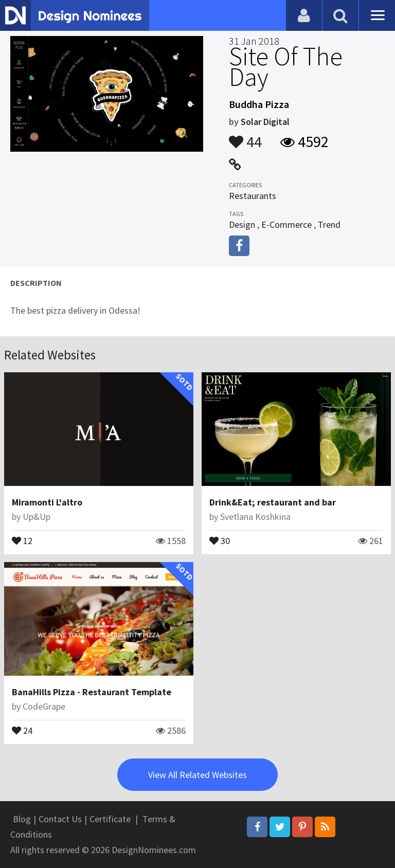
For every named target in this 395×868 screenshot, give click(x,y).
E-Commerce (286, 224)
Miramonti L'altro (47, 502)
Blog (22, 819)
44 (245, 137)
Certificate (110, 819)
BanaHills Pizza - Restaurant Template (92, 692)
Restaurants (253, 196)
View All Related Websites (197, 775)
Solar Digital (265, 122)
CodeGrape (44, 706)
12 (22, 540)
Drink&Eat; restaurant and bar (273, 502)
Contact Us (60, 819)
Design (242, 224)
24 (22, 730)
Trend (329, 224)
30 (220, 540)
